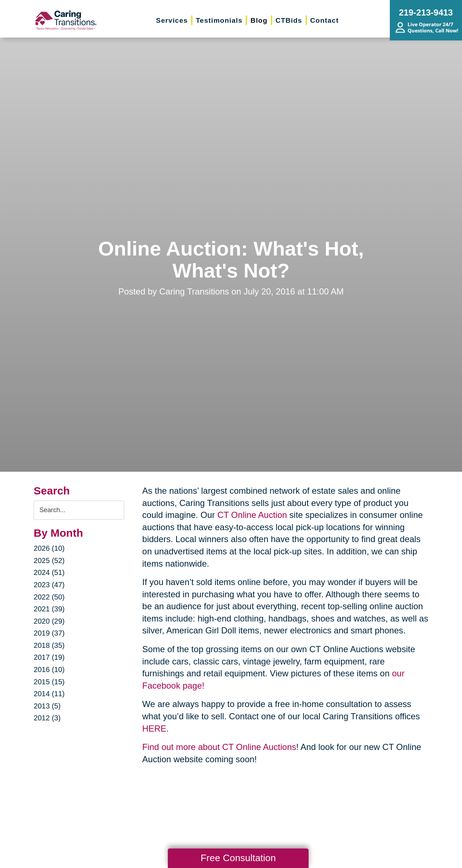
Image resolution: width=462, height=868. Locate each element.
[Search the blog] (79, 510)
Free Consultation (238, 858)
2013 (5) (47, 706)
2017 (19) (49, 657)
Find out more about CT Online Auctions (219, 747)
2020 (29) (49, 621)
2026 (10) (49, 548)
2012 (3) (47, 718)
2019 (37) (49, 633)
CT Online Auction (252, 515)
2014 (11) (49, 694)
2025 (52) (49, 561)
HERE (154, 729)
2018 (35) (49, 645)
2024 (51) (49, 572)
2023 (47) (49, 585)
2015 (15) (49, 682)
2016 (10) (49, 669)
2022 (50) (49, 597)
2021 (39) (49, 609)
